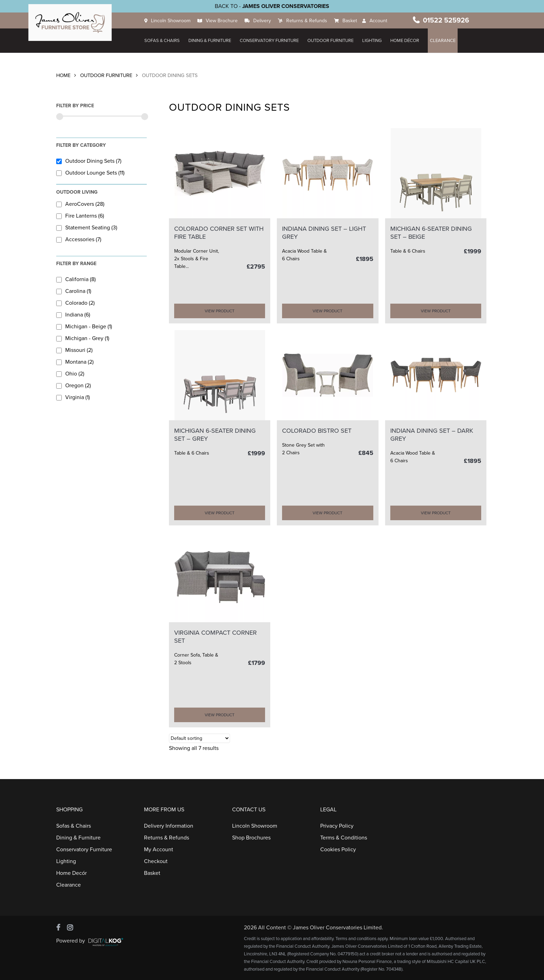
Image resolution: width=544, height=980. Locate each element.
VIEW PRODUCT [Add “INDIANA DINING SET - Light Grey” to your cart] (328, 311)
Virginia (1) (73, 397)
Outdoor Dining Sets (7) (89, 161)
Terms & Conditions (344, 838)
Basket (352, 21)
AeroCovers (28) (80, 204)
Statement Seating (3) (87, 228)
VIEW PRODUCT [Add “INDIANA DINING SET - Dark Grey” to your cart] (436, 513)
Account (381, 21)
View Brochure (224, 21)
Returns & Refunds (309, 21)
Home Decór (71, 873)
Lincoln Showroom (173, 21)
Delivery (265, 21)
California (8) (76, 279)
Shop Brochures (251, 838)
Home (63, 75)
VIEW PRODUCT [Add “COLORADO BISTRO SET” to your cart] (328, 513)
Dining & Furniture (212, 41)
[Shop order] (199, 738)
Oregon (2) (74, 386)
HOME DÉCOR (407, 41)
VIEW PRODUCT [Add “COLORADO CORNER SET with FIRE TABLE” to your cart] (220, 311)
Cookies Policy (338, 850)
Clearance (445, 41)
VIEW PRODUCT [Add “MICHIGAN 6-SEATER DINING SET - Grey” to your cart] (220, 513)
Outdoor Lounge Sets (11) (90, 173)
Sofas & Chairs (165, 41)
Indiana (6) (73, 315)
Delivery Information (169, 826)
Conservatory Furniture (272, 41)
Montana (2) (75, 362)
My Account (159, 850)
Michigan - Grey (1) (83, 338)
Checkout (156, 861)
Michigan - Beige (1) (84, 327)
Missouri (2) (74, 350)
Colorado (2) (75, 303)
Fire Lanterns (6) (80, 216)
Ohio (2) (70, 374)
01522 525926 (447, 20)
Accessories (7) (79, 239)
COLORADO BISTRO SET (317, 431)
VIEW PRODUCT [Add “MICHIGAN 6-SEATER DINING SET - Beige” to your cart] (436, 311)
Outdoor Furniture (333, 41)
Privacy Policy (337, 826)
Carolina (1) (74, 291)
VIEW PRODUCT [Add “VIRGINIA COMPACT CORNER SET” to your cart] (220, 715)
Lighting (375, 41)
